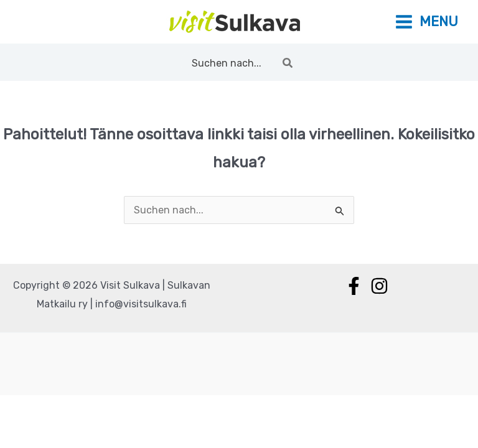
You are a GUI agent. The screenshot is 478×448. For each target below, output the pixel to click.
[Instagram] (379, 286)
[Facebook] (354, 286)
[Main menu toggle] (426, 22)
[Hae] (288, 63)
